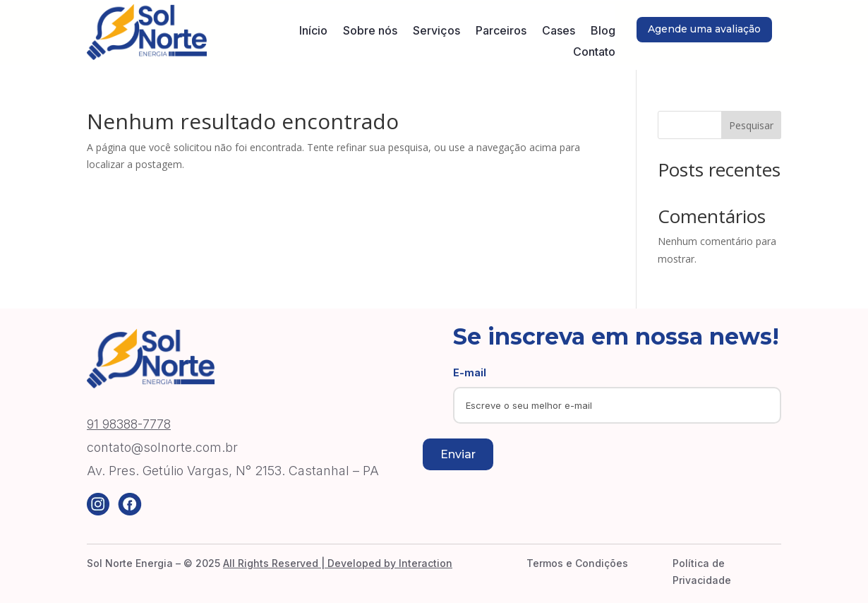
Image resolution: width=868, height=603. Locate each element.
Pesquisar (751, 125)
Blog (603, 31)
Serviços (436, 31)
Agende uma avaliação (704, 29)
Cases (559, 31)
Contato (594, 53)
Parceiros (501, 31)
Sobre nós (370, 31)
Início (313, 31)
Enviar (458, 454)
